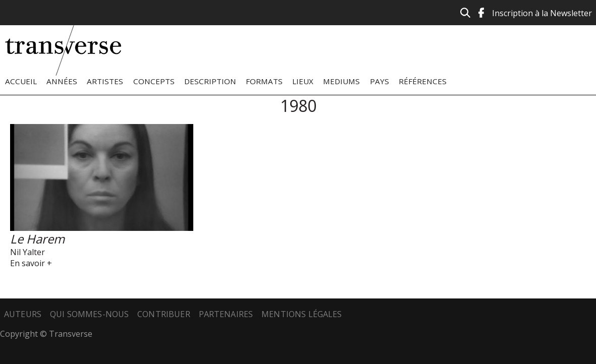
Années (62, 81)
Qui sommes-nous (89, 314)
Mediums (341, 81)
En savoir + (31, 263)
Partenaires (226, 314)
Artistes (105, 81)
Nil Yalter (28, 252)
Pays (380, 81)
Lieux (303, 81)
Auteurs (23, 314)
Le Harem (37, 239)
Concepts (154, 81)
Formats (264, 81)
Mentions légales (302, 314)
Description (210, 81)
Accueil (21, 81)
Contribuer (164, 314)
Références (423, 81)
